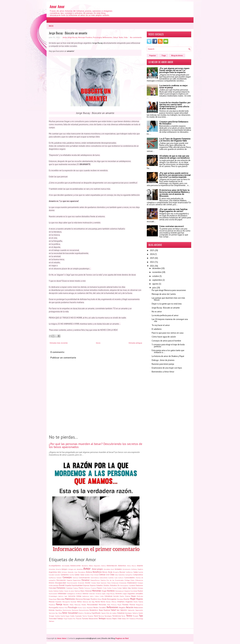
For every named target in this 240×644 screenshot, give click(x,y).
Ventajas (102, 618)
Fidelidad (69, 588)
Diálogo (127, 580)
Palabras (52, 605)
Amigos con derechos (75, 569)
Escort (62, 585)
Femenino (61, 588)
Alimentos (122, 566)
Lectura (61, 596)
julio (154, 288)
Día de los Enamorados (115, 580)
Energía (140, 583)
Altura (134, 566)
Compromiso (138, 575)
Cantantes (65, 575)
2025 (152, 250)
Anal (112, 569)
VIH (127, 619)
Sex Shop (58, 613)
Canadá (51, 575)
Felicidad (52, 588)
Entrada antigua (135, 343)
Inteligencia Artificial (74, 594)
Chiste (96, 575)
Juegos (125, 594)
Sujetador (79, 616)
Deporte (69, 580)
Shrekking (88, 613)
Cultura (121, 578)
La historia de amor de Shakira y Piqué (168, 356)
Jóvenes (119, 593)
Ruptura (107, 610)
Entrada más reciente (59, 343)
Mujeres (140, 599)
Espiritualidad (77, 585)
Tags (164, 55)
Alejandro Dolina (100, 566)
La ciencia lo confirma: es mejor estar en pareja (173, 87)
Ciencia (102, 575)
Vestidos (109, 619)
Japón (104, 594)
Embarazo (115, 583)
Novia (97, 602)
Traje (65, 619)
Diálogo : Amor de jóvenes (163, 360)
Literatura (108, 596)
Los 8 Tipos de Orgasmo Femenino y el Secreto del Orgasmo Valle (175, 140)
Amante (140, 566)
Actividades (66, 566)
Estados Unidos (103, 585)
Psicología (97, 37)
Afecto (91, 566)
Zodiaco (51, 621)
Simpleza (121, 613)
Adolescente (75, 566)
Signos (103, 613)
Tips (141, 616)
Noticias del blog (89, 602)
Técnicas (101, 616)
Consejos (67, 577)
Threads (135, 616)
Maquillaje (53, 599)
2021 (152, 266)
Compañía (129, 575)
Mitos (99, 599)
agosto (155, 284)
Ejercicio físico (106, 583)
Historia (88, 591)
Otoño (136, 602)
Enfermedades (54, 585)
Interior (85, 593)
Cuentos (111, 578)
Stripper (52, 616)
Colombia (122, 575)
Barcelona (82, 572)
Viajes (114, 618)
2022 (152, 262)
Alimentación (112, 566)
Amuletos (107, 569)
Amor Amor (57, 6)
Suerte (63, 616)
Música (52, 602)
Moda (104, 599)
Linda (102, 596)
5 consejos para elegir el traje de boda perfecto (168, 346)
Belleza (89, 572)
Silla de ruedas (111, 613)
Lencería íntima (75, 596)
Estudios (114, 585)
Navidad (73, 602)
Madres (128, 596)
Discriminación (72, 583)
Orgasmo (129, 602)
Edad (98, 583)
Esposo (93, 585)
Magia (133, 596)
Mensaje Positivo (85, 37)
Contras (75, 578)
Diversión (81, 583)
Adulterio (85, 566)
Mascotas (61, 599)
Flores (81, 588)
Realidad (90, 607)
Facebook (132, 585)
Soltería (135, 613)
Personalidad (92, 605)
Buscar (122, 572)
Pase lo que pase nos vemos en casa (168, 333)
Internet (92, 594)
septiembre (157, 280)
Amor (65, 37)
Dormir (88, 583)
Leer (66, 596)
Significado (96, 613)
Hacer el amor (69, 591)
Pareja (59, 604)
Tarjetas (90, 616)
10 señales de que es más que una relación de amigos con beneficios (174, 157)
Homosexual (119, 591)
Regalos (122, 607)
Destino (103, 580)
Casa (82, 575)
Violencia (132, 619)
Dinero (52, 583)
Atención (71, 572)
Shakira (81, 613)
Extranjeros (124, 585)
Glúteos (140, 588)
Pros (66, 607)
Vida (126, 37)
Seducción (131, 610)
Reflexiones (107, 37)
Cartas (77, 575)
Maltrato (140, 596)
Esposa (86, 585)
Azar (76, 572)
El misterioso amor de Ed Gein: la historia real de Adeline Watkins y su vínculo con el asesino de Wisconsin (174, 193)
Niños (80, 602)
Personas (102, 605)
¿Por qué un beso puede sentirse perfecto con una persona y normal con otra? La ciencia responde (175, 175)
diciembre (157, 268)
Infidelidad (62, 593)
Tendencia (116, 616)
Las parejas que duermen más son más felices (168, 299)
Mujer (133, 599)
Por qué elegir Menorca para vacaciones (169, 290)
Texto (121, 37)
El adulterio (157, 329)
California (129, 572)
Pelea (72, 605)
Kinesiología (53, 596)
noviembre (157, 272)
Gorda (51, 591)
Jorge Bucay (72, 37)
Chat (92, 575)
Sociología (128, 613)
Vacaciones (93, 618)
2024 (152, 254)
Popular (153, 55)
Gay (129, 588)
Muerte (126, 599)
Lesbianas (86, 596)
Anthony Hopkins (137, 569)
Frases (99, 588)
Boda (110, 572)
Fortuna (87, 588)
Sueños (57, 616)
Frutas (114, 588)
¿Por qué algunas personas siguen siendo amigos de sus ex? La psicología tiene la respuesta (174, 70)
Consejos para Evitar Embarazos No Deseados (174, 123)
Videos (124, 619)
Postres (61, 607)
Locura (116, 596)
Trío (74, 619)
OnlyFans (121, 602)
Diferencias (139, 580)
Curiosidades (129, 578)
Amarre (58, 569)
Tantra (85, 616)
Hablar (61, 591)
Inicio (51, 26)
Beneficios (97, 572)
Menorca (79, 599)
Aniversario (127, 569)
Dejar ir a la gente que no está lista (167, 304)
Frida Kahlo (107, 588)
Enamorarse (132, 583)
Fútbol (119, 588)
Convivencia (95, 578)
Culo (116, 578)
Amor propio (97, 569)
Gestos (134, 588)
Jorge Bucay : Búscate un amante (68, 33)
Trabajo (60, 618)
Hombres (111, 591)
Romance (75, 610)
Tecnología (108, 616)
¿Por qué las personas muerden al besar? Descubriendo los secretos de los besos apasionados (96, 445)
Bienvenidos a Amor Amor (163, 372)
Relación (130, 607)
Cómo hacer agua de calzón (164, 337)
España (68, 585)
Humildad (134, 591)
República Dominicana (63, 610)
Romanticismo (84, 610)
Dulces (94, 583)
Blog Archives (177, 55)
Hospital (127, 591)
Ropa (101, 610)
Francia (93, 588)
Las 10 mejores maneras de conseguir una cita (170, 320)
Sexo (65, 613)
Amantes (52, 569)
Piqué (119, 605)
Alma (129, 566)
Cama (135, 572)
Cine (108, 575)
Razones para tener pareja (163, 364)
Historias (96, 591)
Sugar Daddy (70, 616)
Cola (116, 575)
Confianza (52, 578)
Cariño (72, 575)
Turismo (85, 618)
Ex (119, 585)
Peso (109, 605)
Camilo (141, 572)
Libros (97, 596)
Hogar (104, 591)
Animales (118, 569)
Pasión (66, 605)
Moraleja (120, 599)
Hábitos (56, 591)
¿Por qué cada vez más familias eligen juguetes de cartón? (173, 210)
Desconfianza (95, 580)
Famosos (139, 585)
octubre (156, 276)
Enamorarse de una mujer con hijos (167, 368)
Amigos (65, 569)
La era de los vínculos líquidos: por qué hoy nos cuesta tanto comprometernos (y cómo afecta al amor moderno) (175, 106)
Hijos (82, 591)
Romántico (94, 610)
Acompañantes (55, 566)
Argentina (53, 572)
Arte (59, 572)
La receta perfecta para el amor (165, 315)
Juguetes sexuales (135, 593)
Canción (57, 575)
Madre (122, 596)
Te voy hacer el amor (161, 325)
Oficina (114, 602)
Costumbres (104, 578)
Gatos (125, 588)
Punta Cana (82, 607)
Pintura (114, 605)
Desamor (86, 580)
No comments (136, 37)
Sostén (141, 613)
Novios (108, 602)
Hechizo (77, 591)
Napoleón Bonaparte (63, 602)
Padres (141, 602)
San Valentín (122, 610)
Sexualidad (73, 613)
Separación (139, 610)
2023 (152, 258)
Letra (92, 596)
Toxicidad (53, 618)
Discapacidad (61, 583)
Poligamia (139, 605)
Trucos (79, 618)
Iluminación (53, 594)
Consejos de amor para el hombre (166, 341)
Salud (115, 37)
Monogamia (112, 599)
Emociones (123, 583)
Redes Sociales (100, 607)
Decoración (61, 580)
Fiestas (75, 588)
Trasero (70, 619)
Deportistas (77, 580)
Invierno (98, 594)
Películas (77, 605)
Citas (112, 575)
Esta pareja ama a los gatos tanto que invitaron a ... (168, 351)
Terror (123, 616)
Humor (140, 591)
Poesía (132, 605)
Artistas (64, 572)
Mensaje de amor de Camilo (164, 294)
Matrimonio (70, 599)
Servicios (52, 613)
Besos (105, 572)
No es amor (157, 312)
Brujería (116, 572)
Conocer (59, 578)
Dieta (132, 580)
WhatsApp (140, 619)
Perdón (84, 605)
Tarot (96, 616)
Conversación (84, 578)
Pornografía (54, 607)
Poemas (125, 605)
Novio (103, 602)
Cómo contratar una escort (172, 226)
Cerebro (87, 575)
